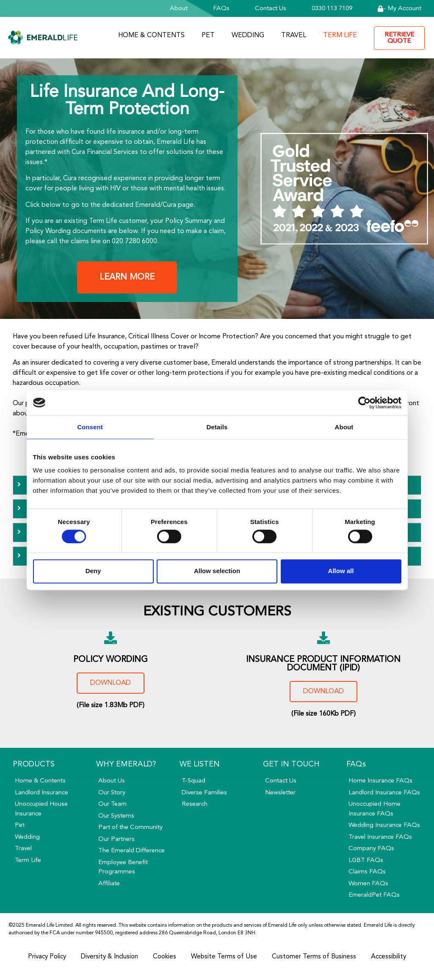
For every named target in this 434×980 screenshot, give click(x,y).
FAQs (221, 9)
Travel (294, 36)
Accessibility (394, 957)
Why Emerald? (126, 764)
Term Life (340, 36)
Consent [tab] (90, 427)
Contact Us (271, 9)
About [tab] (344, 427)
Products (34, 764)
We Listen (200, 764)
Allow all (341, 571)
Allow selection (217, 571)
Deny (93, 571)
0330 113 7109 (332, 9)
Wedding (248, 36)
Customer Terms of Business (318, 957)
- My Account (399, 9)
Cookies (166, 957)
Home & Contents (151, 36)
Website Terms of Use (227, 957)
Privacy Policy (42, 957)
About (179, 9)
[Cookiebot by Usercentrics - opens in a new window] (364, 403)
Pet (208, 36)
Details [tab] (217, 427)
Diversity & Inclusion (108, 957)
